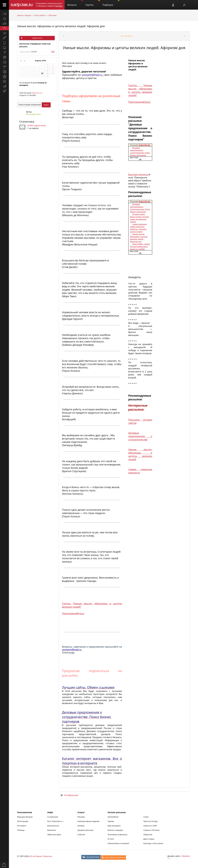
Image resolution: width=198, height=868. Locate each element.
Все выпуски (127, 36)
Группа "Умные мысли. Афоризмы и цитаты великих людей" (140, 90)
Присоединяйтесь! (73, 613)
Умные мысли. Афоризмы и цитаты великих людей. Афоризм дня (61, 26)
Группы (93, 3)
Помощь (21, 830)
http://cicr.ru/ (37, 93)
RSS (53, 52)
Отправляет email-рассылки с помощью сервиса (49, 5)
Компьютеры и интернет (119, 843)
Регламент (22, 826)
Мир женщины (114, 826)
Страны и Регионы (152, 830)
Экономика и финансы (117, 834)
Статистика (27, 122)
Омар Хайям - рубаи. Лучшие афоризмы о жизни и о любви (140, 246)
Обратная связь (54, 834)
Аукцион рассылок (86, 830)
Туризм (111, 821)
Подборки (111, 3)
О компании (53, 817)
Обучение (52, 15)
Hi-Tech (111, 839)
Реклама (81, 817)
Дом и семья (149, 839)
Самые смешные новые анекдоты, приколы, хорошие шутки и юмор (138, 228)
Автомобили (113, 817)
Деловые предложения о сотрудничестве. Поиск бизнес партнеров (140, 151)
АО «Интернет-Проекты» (41, 856)
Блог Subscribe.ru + (56, 821)
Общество (148, 834)
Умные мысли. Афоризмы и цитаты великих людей (140, 454)
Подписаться (37, 38)
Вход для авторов (25, 817)
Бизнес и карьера (24, 15)
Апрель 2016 (41, 61)
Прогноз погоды (150, 821)
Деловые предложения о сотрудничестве (140, 436)
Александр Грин (33, 114)
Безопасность (53, 826)
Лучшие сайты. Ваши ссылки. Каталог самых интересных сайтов (140, 218)
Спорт (146, 817)
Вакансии (51, 830)
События (81, 834)
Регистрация (23, 821)
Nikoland (186, 856)
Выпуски (75, 3)
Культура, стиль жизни (153, 843)
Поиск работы (40, 15)
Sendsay (81, 826)
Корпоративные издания (88, 821)
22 (42, 73)
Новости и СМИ (150, 826)
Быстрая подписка (138, 174)
